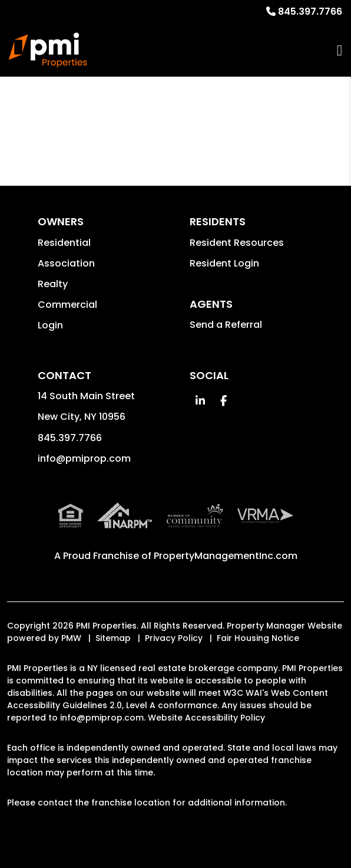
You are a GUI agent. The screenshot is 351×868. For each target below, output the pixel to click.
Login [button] (50, 325)
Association (66, 263)
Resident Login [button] (224, 263)
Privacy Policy (174, 638)
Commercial (67, 305)
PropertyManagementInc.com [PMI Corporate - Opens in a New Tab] (226, 556)
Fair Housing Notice (258, 638)
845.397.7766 (310, 11)
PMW (71, 638)
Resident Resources (237, 243)
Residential (64, 243)
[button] (200, 401)
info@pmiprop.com (84, 458)
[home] (48, 50)
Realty (53, 284)
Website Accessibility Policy (206, 718)
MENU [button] (340, 50)
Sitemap (113, 638)
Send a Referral (226, 325)
